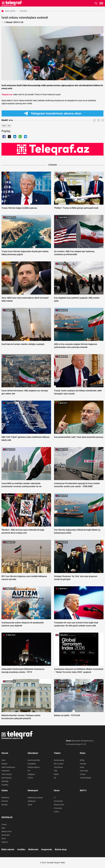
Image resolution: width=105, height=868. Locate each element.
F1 (55, 798)
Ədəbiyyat (32, 801)
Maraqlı (4, 805)
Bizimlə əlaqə (61, 849)
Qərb (3, 828)
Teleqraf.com (7, 95)
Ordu (3, 760)
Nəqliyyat (31, 774)
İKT (29, 771)
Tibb (56, 771)
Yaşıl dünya (58, 767)
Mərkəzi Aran (7, 831)
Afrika (82, 760)
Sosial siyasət (59, 760)
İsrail (4, 126)
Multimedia (33, 849)
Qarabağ (5, 781)
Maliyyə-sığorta (34, 767)
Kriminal (5, 801)
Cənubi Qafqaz (86, 778)
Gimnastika (58, 801)
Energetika (32, 764)
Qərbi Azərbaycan (8, 767)
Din (55, 778)
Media (56, 774)
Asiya (82, 767)
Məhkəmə (5, 798)
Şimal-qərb (6, 835)
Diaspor (5, 764)
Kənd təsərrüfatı (34, 760)
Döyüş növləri (59, 805)
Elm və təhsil (59, 764)
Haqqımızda (47, 849)
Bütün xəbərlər (8, 849)
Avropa (83, 774)
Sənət (30, 805)
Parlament (6, 771)
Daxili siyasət (7, 778)
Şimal (4, 838)
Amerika (83, 764)
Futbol (56, 812)
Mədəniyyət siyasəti (35, 798)
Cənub (4, 824)
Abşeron (5, 842)
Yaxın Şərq (84, 771)
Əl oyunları (58, 808)
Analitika (5, 785)
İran (9, 126)
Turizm (30, 778)
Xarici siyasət (7, 774)
